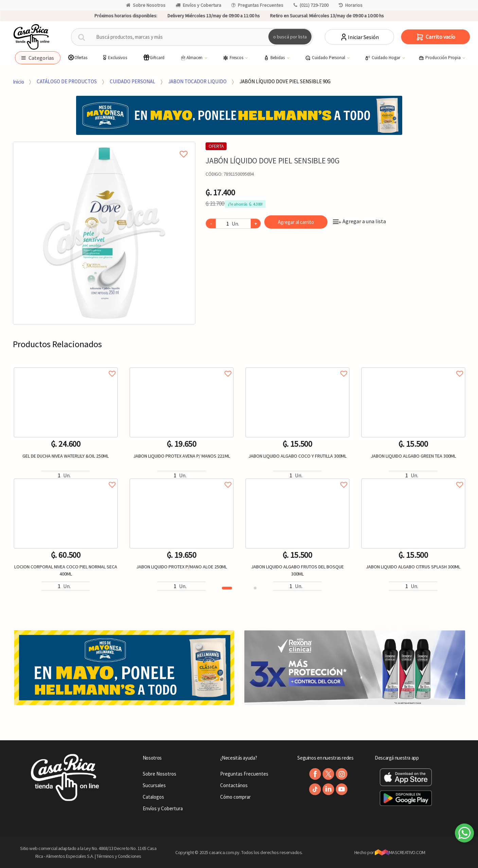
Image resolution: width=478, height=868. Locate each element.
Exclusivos (114, 58)
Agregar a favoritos (66, 366)
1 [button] (227, 588)
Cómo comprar (235, 797)
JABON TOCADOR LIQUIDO (197, 81)
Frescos (234, 58)
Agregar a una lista (359, 221)
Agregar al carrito (296, 222)
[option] (104, 233)
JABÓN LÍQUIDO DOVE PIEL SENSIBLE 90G (285, 81)
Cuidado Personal (326, 58)
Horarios (351, 5)
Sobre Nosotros (146, 5)
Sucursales (154, 785)
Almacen (192, 58)
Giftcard (154, 58)
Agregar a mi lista (104, 146)
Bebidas (275, 58)
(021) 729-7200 (311, 5)
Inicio (19, 81)
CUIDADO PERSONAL (132, 81)
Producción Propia (440, 58)
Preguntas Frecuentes (257, 5)
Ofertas (77, 58)
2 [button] (255, 588)
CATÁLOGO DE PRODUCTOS (67, 81)
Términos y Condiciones (119, 856)
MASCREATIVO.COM (400, 852)
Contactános (234, 785)
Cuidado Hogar (383, 58)
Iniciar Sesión (359, 37)
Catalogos (153, 797)
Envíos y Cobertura (198, 5)
